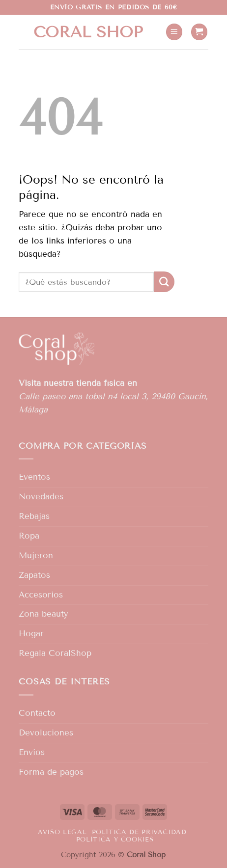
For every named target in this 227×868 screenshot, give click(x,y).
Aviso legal (62, 832)
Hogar (31, 634)
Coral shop (88, 32)
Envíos (32, 752)
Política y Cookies (115, 840)
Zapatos (34, 575)
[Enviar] (164, 282)
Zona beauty (43, 614)
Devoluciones (46, 733)
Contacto (37, 713)
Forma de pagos (51, 772)
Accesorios (41, 595)
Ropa (29, 536)
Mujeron (36, 556)
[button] (174, 32)
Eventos (34, 477)
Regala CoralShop (55, 653)
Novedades (41, 497)
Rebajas (34, 516)
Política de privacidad (139, 832)
